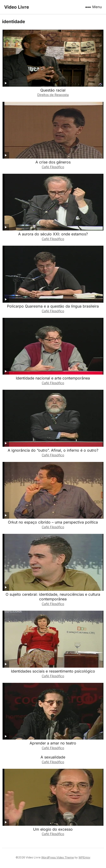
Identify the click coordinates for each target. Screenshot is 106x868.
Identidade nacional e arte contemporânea (53, 378)
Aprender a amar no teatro (53, 743)
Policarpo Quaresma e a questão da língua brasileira (53, 306)
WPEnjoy (84, 857)
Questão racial (53, 90)
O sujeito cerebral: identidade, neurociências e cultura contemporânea (53, 597)
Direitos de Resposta (53, 95)
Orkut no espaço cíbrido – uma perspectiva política (53, 522)
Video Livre (17, 7)
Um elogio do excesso (53, 829)
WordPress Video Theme (58, 857)
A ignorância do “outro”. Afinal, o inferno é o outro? (53, 450)
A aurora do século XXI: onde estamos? (53, 234)
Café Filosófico (53, 167)
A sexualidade (53, 757)
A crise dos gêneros (53, 162)
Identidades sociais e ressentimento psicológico (53, 671)
